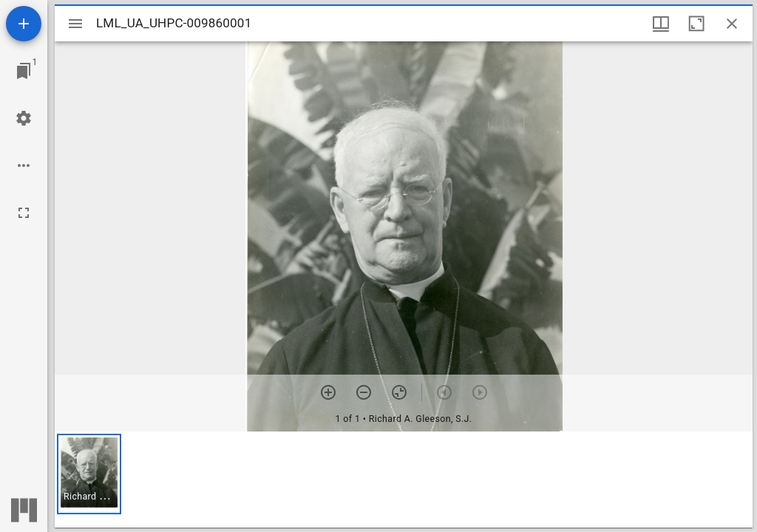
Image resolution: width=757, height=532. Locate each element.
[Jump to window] (24, 71)
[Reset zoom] (399, 392)
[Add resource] (24, 24)
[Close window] (732, 24)
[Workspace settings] (24, 118)
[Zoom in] (328, 392)
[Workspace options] (24, 166)
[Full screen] (24, 213)
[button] (89, 474)
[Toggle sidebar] (75, 24)
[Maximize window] (696, 24)
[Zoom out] (364, 392)
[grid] (404, 480)
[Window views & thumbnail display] (661, 24)
